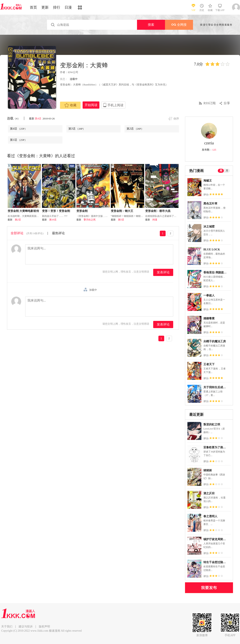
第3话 (77, 129)
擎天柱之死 (90, 220)
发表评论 (163, 272)
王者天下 (209, 364)
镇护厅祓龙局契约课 (216, 539)
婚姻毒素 (209, 318)
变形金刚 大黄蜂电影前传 (23, 211)
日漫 (68, 7)
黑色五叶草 (210, 204)
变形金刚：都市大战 (158, 211)
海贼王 (208, 181)
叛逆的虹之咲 (212, 424)
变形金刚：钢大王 (122, 211)
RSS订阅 (210, 103)
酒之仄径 (209, 493)
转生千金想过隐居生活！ (219, 562)
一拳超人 (209, 295)
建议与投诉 (26, 627)
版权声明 (44, 627)
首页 (33, 7)
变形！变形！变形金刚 (56, 211)
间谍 (155, 220)
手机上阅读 (115, 105)
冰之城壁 (209, 227)
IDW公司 (73, 72)
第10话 (53, 220)
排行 (57, 7)
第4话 (38, 119)
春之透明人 (210, 516)
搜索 (151, 25)
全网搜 (179, 25)
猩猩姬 (208, 470)
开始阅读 (91, 105)
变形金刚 (82, 211)
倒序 (176, 119)
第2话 (135, 129)
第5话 (121, 220)
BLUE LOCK (212, 250)
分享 (227, 103)
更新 (45, 7)
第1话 (18, 140)
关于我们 (7, 627)
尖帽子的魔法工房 (215, 341)
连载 (13, 118)
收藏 (70, 105)
